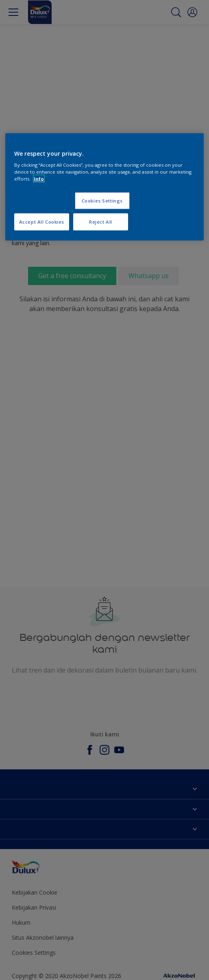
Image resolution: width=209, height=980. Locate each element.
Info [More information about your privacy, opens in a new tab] (39, 179)
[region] (104, 187)
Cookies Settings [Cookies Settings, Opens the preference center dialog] (102, 201)
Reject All (101, 222)
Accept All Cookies (42, 222)
